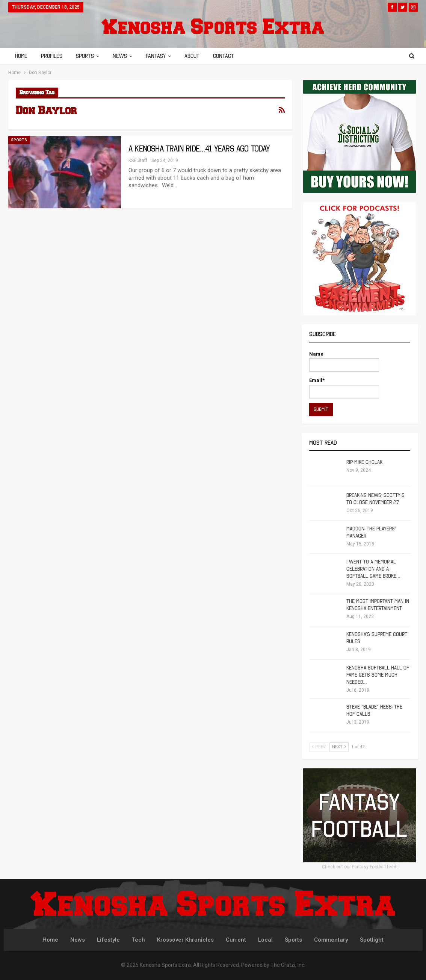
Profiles (53, 56)
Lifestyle (108, 940)
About (198, 56)
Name (344, 361)
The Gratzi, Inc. (288, 965)
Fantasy (160, 56)
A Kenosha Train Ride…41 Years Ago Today (199, 149)
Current (236, 940)
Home (21, 56)
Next (339, 747)
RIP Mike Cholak (364, 462)
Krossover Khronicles (185, 940)
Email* (344, 388)
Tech (138, 940)
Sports (87, 56)
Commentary (331, 940)
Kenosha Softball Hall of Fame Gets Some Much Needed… (378, 675)
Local (265, 940)
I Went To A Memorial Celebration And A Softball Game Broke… (373, 569)
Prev (319, 747)
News (123, 56)
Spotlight (372, 940)
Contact (230, 56)
